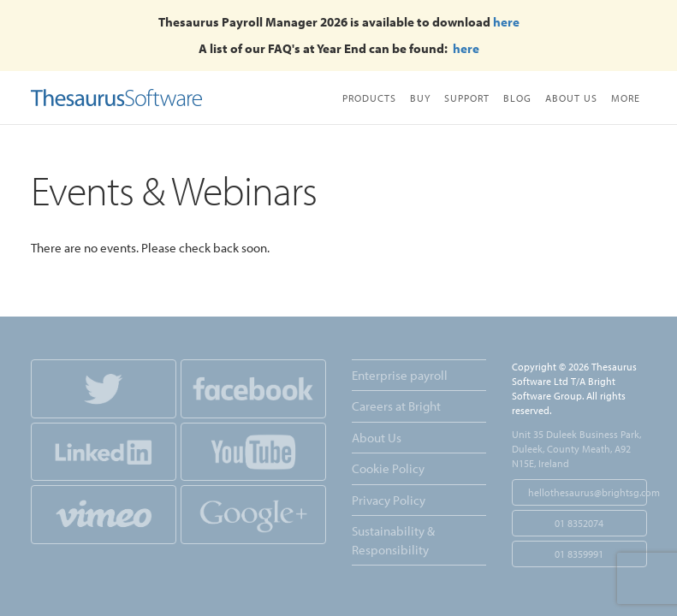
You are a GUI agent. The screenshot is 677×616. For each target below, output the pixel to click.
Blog (517, 98)
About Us (571, 98)
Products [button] (369, 98)
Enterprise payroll (400, 375)
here (506, 22)
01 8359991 (579, 554)
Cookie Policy (388, 468)
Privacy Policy (389, 500)
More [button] (626, 98)
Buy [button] (420, 98)
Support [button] (467, 98)
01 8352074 (579, 523)
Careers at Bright (396, 406)
